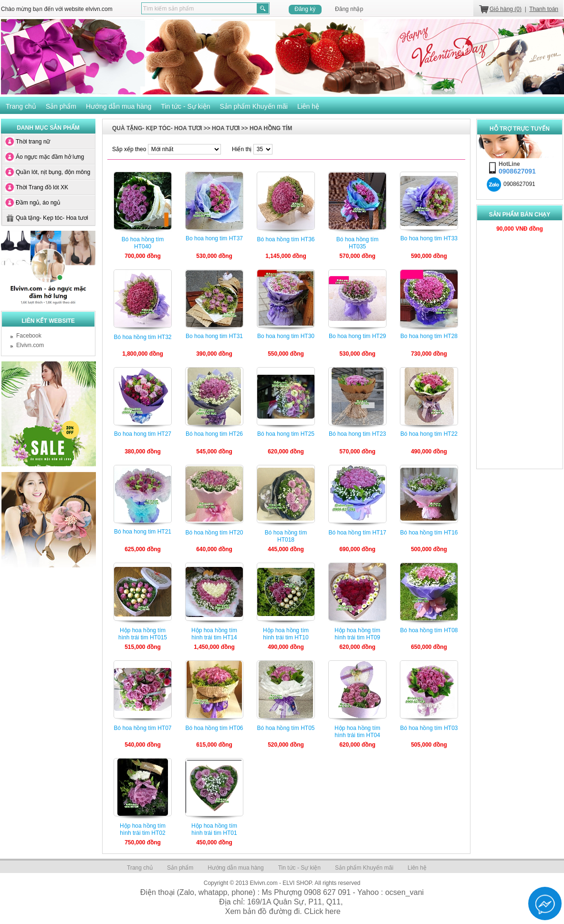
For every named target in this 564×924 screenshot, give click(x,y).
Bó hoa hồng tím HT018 (286, 536)
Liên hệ (308, 106)
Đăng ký (305, 9)
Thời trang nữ (33, 142)
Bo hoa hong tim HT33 (429, 238)
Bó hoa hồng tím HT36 (286, 239)
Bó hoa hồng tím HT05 (286, 728)
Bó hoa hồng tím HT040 (143, 243)
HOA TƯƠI (226, 128)
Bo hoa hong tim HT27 (143, 434)
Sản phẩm (61, 106)
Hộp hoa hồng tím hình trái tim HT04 (357, 732)
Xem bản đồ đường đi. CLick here (283, 911)
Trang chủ (21, 106)
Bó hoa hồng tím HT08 (429, 630)
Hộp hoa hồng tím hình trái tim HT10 (286, 634)
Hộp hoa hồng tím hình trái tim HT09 (357, 634)
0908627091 (511, 184)
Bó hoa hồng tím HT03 (429, 728)
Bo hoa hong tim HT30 (286, 336)
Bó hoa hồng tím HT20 (214, 533)
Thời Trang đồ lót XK (42, 187)
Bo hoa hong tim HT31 (214, 336)
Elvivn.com (30, 345)
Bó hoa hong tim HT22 (429, 434)
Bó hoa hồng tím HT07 (142, 728)
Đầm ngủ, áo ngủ (38, 203)
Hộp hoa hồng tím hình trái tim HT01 (214, 829)
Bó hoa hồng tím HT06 (214, 728)
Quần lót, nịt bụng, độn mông (53, 172)
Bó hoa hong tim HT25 (286, 434)
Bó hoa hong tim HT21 (143, 532)
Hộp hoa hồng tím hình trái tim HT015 (143, 634)
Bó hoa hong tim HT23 (357, 434)
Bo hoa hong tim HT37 (214, 238)
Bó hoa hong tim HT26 (214, 434)
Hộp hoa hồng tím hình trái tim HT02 (143, 829)
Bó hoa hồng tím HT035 (357, 243)
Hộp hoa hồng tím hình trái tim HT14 (214, 634)
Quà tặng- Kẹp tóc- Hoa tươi (52, 218)
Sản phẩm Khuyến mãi (254, 106)
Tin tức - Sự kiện (185, 106)
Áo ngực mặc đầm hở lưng (50, 157)
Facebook (29, 336)
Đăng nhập (349, 9)
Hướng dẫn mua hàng (119, 106)
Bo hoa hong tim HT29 (357, 336)
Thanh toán (544, 9)
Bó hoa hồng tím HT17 (357, 533)
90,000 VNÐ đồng (520, 225)
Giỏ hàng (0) (506, 9)
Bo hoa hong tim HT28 (429, 336)
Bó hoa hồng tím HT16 (429, 533)
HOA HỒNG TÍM (271, 128)
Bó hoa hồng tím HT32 (142, 337)
